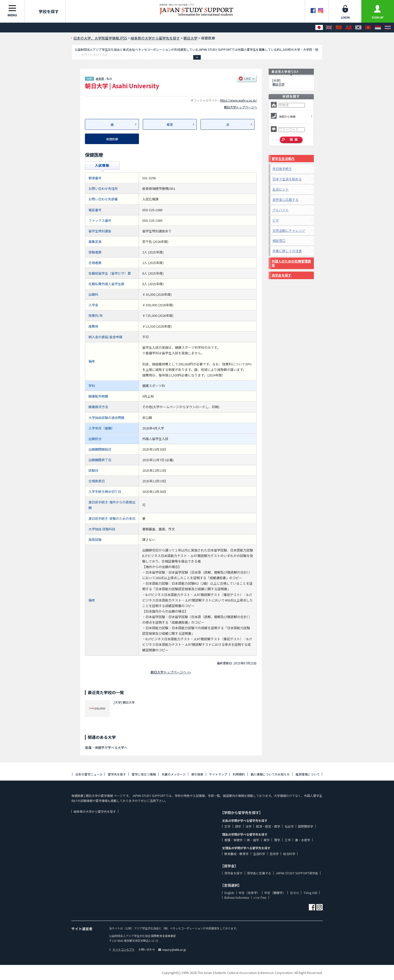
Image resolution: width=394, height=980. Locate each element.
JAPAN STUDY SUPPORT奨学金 (297, 873)
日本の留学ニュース (89, 774)
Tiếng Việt (310, 893)
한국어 (294, 893)
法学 (249, 826)
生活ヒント (281, 189)
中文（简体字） (249, 893)
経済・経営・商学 (268, 826)
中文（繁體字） (275, 893)
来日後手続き (282, 169)
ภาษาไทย (260, 897)
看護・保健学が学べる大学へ (106, 748)
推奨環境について (308, 774)
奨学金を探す (281, 275)
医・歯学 (253, 840)
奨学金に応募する (285, 200)
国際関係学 (306, 826)
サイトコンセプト (122, 949)
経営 (170, 124)
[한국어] (358, 28)
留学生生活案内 (283, 159)
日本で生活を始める (287, 179)
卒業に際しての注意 (287, 251)
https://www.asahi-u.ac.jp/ (238, 100)
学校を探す (45, 11)
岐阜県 (100, 78)
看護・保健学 (233, 840)
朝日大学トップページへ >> (171, 672)
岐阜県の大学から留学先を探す (95, 811)
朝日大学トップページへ (240, 107)
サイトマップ (218, 774)
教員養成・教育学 (236, 854)
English (229, 893)
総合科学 (289, 854)
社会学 (289, 826)
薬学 (267, 840)
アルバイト (281, 210)
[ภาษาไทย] (388, 28)
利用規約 (239, 774)
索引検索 (197, 774)
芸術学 (274, 854)
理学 (277, 840)
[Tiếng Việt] (368, 28)
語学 (238, 826)
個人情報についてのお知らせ (270, 774)
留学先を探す (117, 774)
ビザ (276, 220)
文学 (227, 826)
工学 (288, 840)
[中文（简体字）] (339, 28)
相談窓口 (279, 241)
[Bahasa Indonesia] (378, 28)
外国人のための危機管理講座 (291, 263)
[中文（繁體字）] (349, 28)
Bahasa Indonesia (237, 897)
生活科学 (259, 854)
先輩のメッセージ (174, 774)
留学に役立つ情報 (144, 774)
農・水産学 (303, 840)
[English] (329, 28)
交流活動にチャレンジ (289, 230)
